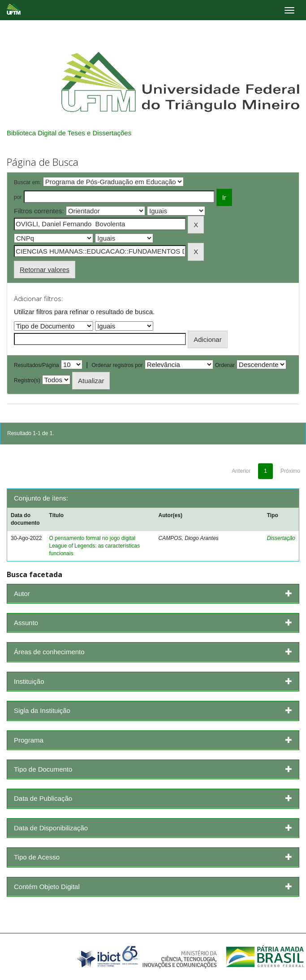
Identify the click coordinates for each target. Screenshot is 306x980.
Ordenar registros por (117, 365)
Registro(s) (27, 380)
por (18, 197)
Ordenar (225, 365)
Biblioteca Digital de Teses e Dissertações (69, 133)
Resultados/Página (37, 365)
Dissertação (281, 538)
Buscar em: (28, 182)
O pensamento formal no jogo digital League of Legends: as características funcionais (94, 546)
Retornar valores (45, 270)
